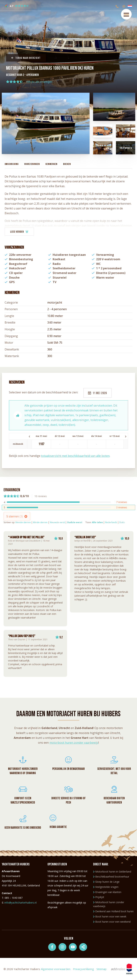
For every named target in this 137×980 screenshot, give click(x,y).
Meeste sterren (23, 522)
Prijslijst (99, 897)
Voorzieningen (32, 164)
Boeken (67, 164)
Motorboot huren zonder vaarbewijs (109, 904)
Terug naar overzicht (26, 58)
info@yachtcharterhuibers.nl (21, 903)
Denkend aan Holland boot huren (113, 911)
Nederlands (111, 522)
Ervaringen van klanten (107, 892)
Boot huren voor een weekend (112, 922)
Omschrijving (12, 164)
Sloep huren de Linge (106, 882)
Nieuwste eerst (57, 522)
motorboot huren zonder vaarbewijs (74, 743)
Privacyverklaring (83, 969)
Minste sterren (40, 522)
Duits (122, 522)
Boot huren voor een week (110, 916)
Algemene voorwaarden (56, 969)
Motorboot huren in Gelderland (112, 872)
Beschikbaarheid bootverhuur (111, 877)
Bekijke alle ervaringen (39, 82)
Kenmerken (51, 164)
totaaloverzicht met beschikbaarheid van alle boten (75, 456)
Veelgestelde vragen (106, 887)
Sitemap (102, 969)
